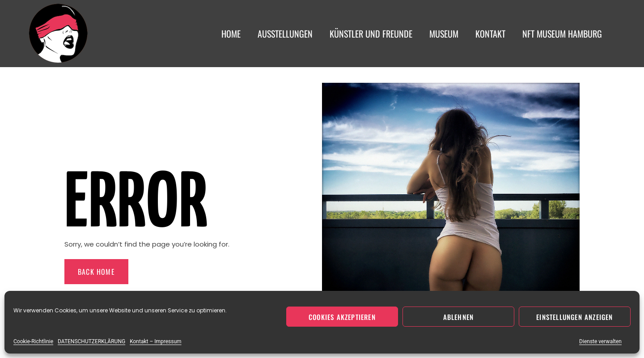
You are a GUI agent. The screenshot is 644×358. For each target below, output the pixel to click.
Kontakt (490, 34)
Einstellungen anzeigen (574, 317)
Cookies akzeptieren (342, 317)
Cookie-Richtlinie (33, 341)
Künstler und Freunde (371, 34)
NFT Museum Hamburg (562, 34)
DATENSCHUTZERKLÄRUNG (91, 341)
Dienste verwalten (600, 341)
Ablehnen (459, 317)
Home (231, 34)
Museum (444, 34)
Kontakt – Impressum (156, 341)
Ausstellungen (285, 34)
